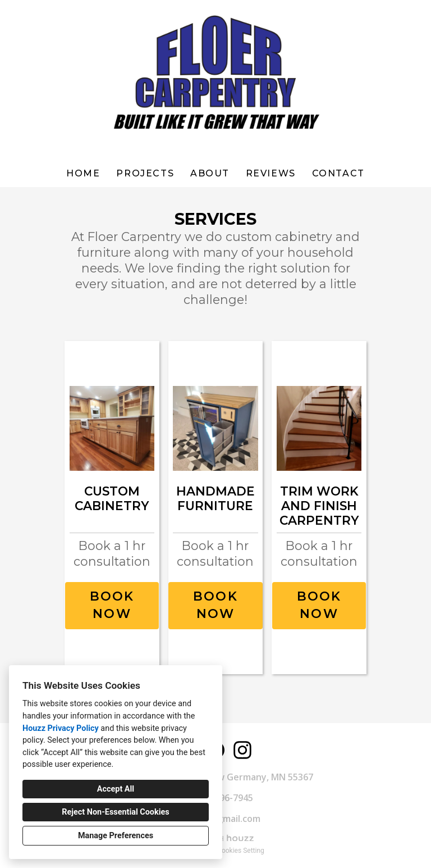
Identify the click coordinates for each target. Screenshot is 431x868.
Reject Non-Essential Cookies (115, 812)
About (210, 173)
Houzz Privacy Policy (61, 728)
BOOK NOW (112, 605)
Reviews (271, 173)
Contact (338, 173)
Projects (145, 173)
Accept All (116, 789)
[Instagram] (242, 750)
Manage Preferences (116, 836)
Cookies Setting (241, 851)
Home (83, 173)
